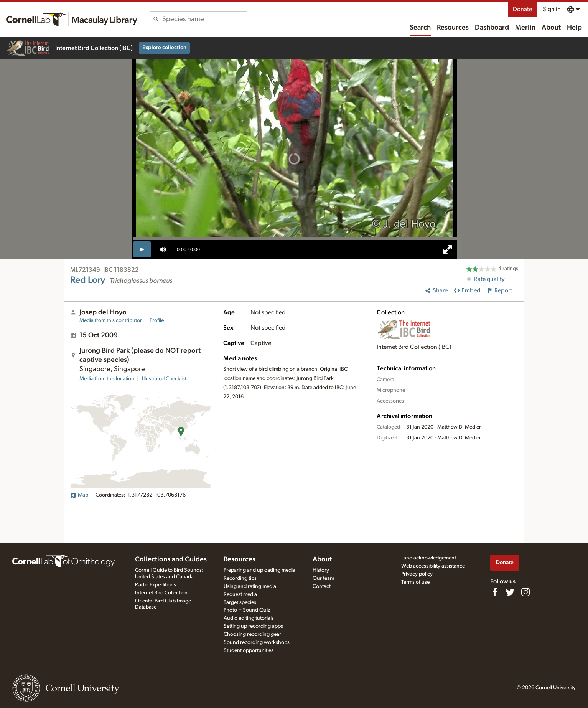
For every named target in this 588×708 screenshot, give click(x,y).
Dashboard (492, 28)
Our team (323, 578)
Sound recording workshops (257, 642)
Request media (240, 594)
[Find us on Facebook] (495, 592)
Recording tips (240, 578)
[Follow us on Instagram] (525, 592)
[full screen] (448, 249)
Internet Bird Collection (161, 593)
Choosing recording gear (252, 634)
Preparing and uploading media (259, 570)
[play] (142, 249)
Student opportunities (249, 650)
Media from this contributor (111, 320)
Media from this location (107, 379)
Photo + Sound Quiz (247, 610)
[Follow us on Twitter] (510, 592)
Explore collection (164, 48)
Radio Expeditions (156, 585)
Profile (157, 320)
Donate (522, 9)
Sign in (552, 9)
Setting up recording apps (253, 626)
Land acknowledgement (429, 558)
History (321, 570)
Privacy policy (417, 574)
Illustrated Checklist (164, 379)
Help (574, 28)
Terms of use (415, 582)
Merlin (525, 28)
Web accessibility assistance (433, 566)
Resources (453, 28)
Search (420, 28)
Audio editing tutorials (249, 618)
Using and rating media (250, 586)
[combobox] (205, 19)
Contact (322, 586)
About (551, 28)
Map (79, 495)
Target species (240, 602)
